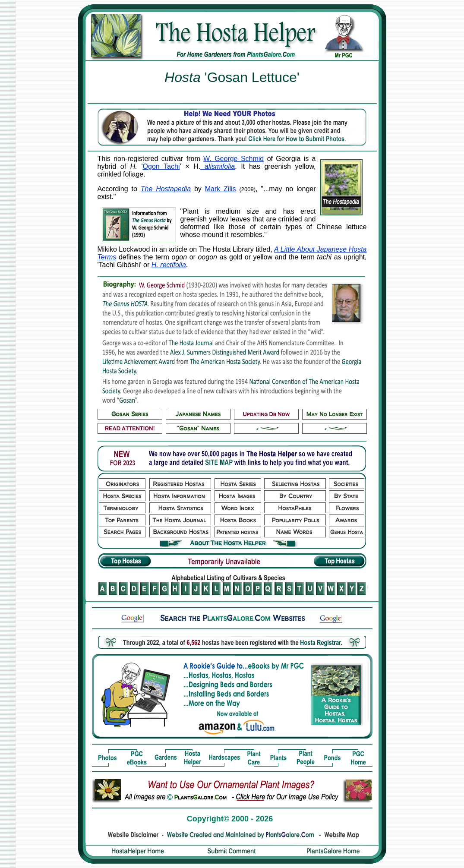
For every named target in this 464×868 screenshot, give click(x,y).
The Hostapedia (166, 189)
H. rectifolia (169, 265)
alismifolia (218, 166)
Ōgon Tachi (161, 166)
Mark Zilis (221, 189)
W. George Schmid (234, 159)
